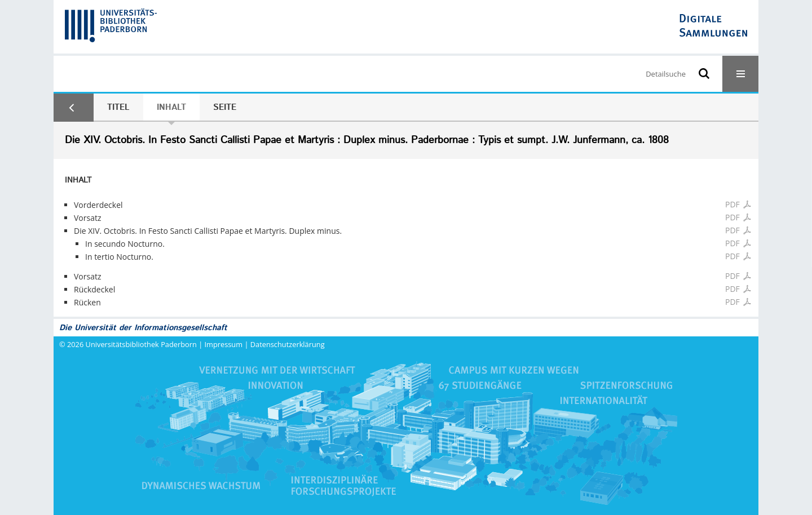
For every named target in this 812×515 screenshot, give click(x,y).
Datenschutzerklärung (288, 344)
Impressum (224, 344)
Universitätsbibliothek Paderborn (141, 344)
